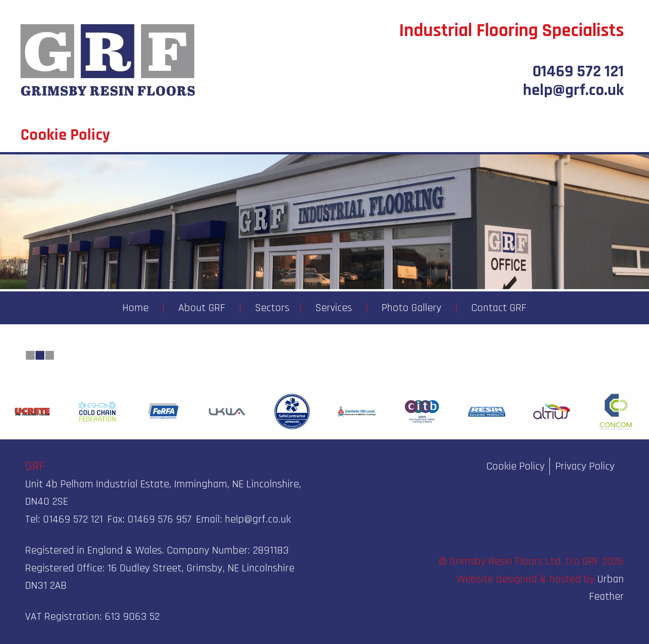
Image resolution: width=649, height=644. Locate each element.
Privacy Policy (585, 466)
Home (136, 308)
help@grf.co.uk (573, 90)
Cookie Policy (516, 466)
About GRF (202, 308)
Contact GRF (499, 308)
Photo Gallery (412, 308)
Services (334, 308)
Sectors (272, 308)
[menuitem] (136, 308)
